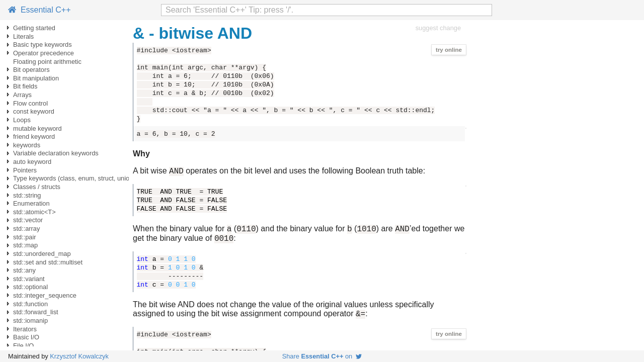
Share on (322, 356)
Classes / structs (37, 187)
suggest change (438, 28)
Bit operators (31, 70)
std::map (25, 245)
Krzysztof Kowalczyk (79, 356)
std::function (30, 304)
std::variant (29, 279)
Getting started (34, 28)
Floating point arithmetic (47, 62)
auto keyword (32, 162)
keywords (27, 145)
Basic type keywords (43, 44)
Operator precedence (44, 53)
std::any (24, 270)
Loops (22, 120)
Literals (23, 36)
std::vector (28, 220)
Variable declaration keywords (56, 153)
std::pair (25, 237)
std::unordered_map (42, 254)
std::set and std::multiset (48, 262)
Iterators (25, 329)
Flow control (30, 103)
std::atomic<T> (34, 212)
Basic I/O (26, 337)
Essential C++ (39, 10)
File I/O (23, 346)
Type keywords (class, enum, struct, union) (74, 178)
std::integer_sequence (45, 295)
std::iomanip (30, 321)
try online (449, 50)
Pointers (25, 170)
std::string (27, 195)
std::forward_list (36, 312)
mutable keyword (37, 128)
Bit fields (25, 86)
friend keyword (34, 137)
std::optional (30, 287)
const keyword (34, 111)
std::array (26, 229)
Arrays (22, 95)
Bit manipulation (36, 78)
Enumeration (31, 203)
